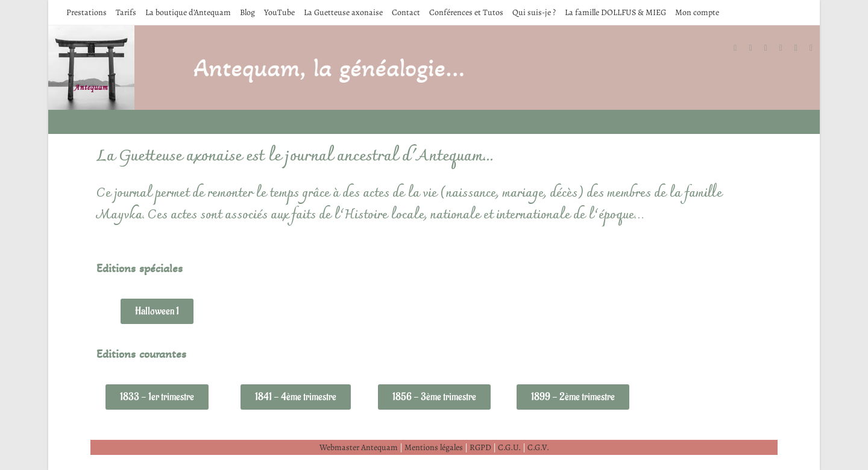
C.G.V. (538, 447)
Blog (247, 12)
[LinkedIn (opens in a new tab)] (787, 48)
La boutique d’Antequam (188, 12)
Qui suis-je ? (534, 12)
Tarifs (126, 12)
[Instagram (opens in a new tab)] (772, 48)
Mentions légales (434, 447)
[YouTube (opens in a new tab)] (802, 48)
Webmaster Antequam (359, 447)
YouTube (279, 12)
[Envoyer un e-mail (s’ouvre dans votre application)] (817, 48)
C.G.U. (509, 447)
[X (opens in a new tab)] (741, 48)
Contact (406, 12)
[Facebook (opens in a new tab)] (756, 48)
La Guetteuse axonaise (343, 12)
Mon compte (697, 12)
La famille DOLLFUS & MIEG (615, 12)
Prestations (86, 12)
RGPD (480, 447)
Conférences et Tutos (466, 12)
